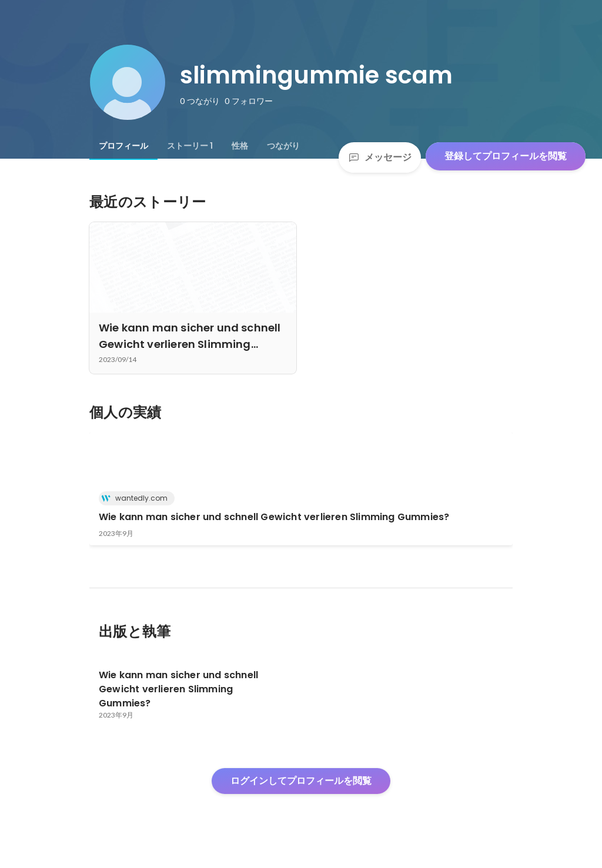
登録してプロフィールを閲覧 (506, 156)
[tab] (123, 146)
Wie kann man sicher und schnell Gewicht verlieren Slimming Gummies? (274, 517)
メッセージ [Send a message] (380, 157)
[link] (301, 489)
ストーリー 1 (190, 146)
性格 (240, 146)
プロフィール (123, 146)
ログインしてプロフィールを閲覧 (301, 781)
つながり (283, 146)
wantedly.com (138, 498)
